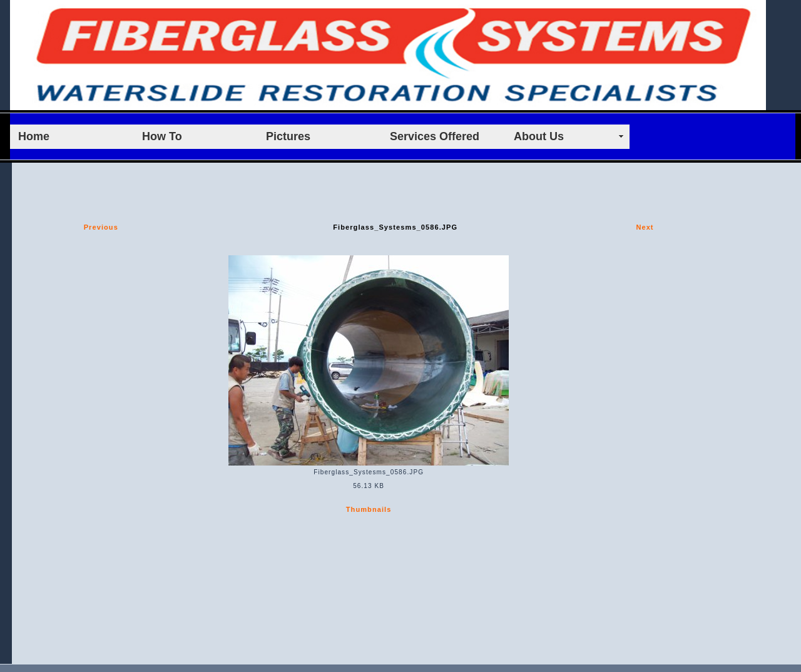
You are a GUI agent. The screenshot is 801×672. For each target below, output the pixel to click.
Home (34, 136)
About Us (539, 136)
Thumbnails (369, 509)
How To (162, 136)
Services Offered (435, 136)
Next (645, 227)
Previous (101, 227)
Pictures (288, 136)
